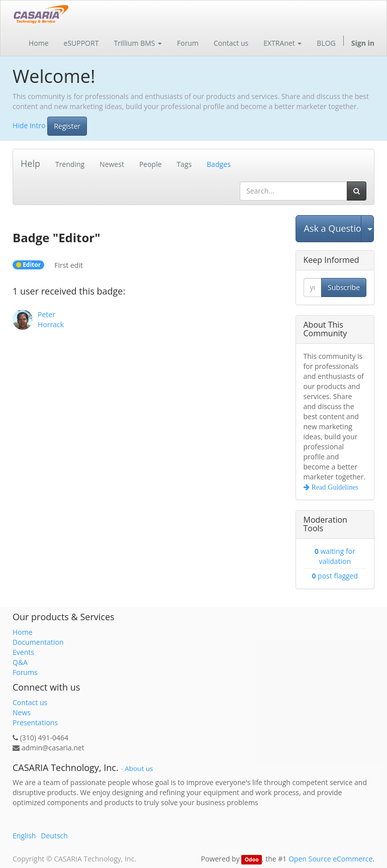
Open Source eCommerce (330, 859)
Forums (25, 672)
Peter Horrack (51, 319)
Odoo (252, 859)
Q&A (20, 662)
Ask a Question (333, 228)
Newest (112, 164)
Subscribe (344, 287)
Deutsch (54, 836)
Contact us (30, 702)
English (24, 836)
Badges (219, 164)
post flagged (335, 576)
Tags (184, 164)
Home (23, 632)
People (151, 164)
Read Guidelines (334, 487)
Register (67, 126)
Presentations (35, 722)
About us (139, 768)
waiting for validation (335, 556)
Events (23, 652)
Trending (70, 164)
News (22, 712)
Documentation (38, 642)
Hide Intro (29, 125)
